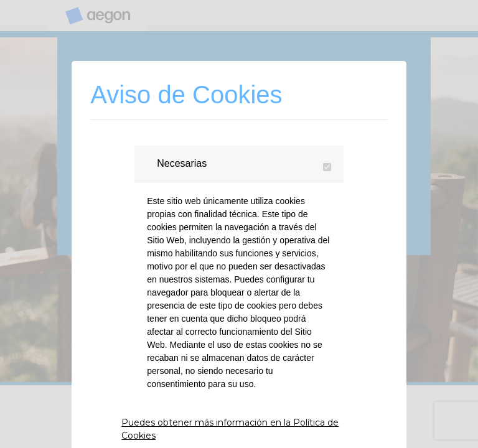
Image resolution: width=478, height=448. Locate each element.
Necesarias (182, 163)
